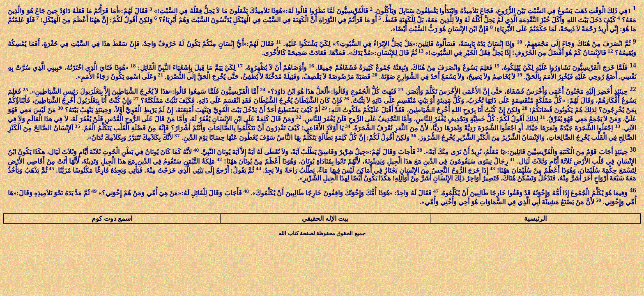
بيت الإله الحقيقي (325, 219)
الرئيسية (535, 219)
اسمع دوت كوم (112, 219)
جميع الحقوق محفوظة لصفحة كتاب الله (322, 233)
